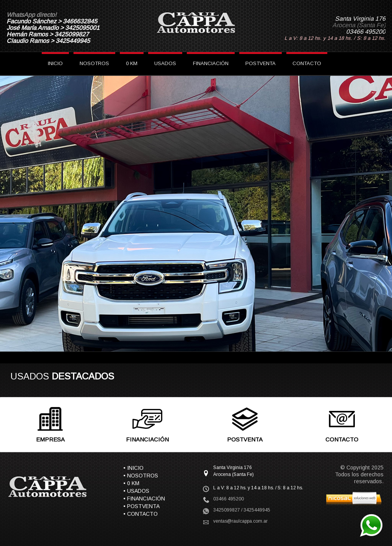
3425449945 (257, 510)
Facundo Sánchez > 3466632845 (52, 21)
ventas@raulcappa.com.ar (240, 521)
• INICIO (133, 468)
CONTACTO (307, 63)
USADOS (165, 63)
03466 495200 (366, 32)
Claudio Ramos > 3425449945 (48, 41)
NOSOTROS (94, 63)
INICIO (55, 63)
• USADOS (136, 491)
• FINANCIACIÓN (144, 499)
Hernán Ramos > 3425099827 (48, 34)
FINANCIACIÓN (211, 63)
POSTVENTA (261, 63)
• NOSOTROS (141, 476)
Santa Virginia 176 (360, 19)
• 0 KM (131, 483)
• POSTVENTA (141, 506)
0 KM (132, 63)
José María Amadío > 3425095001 (53, 28)
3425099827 (227, 510)
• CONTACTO (140, 514)
